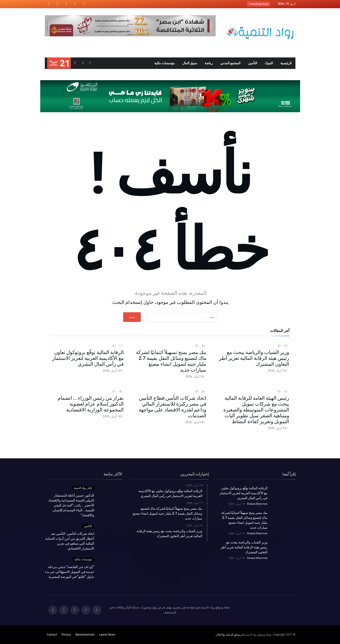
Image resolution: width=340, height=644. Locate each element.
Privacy (66, 635)
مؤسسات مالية (83, 559)
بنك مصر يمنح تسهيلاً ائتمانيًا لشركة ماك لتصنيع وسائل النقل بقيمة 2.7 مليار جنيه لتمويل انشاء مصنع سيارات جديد (171, 361)
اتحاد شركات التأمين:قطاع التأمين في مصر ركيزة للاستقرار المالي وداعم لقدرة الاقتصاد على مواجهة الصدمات (172, 407)
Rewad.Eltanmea (257, 504)
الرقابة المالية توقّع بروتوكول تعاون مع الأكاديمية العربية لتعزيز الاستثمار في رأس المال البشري (88, 358)
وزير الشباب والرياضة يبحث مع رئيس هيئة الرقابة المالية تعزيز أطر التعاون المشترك (254, 358)
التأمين (88, 526)
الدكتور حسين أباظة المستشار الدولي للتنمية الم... (210, 4)
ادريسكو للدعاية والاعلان (230, 635)
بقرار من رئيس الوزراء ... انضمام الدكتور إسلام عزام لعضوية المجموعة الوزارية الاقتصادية (91, 404)
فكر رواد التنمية (83, 488)
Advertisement (85, 635)
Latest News (107, 635)
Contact (52, 635)
